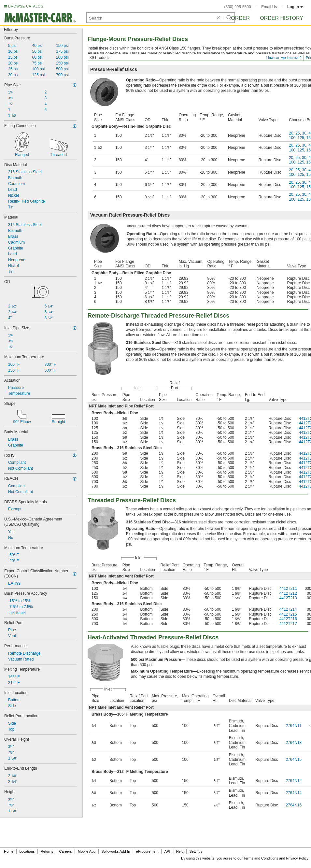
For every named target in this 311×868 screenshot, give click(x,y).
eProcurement (147, 851)
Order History (282, 18)
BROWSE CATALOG (26, 6)
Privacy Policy (297, 858)
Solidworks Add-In (116, 851)
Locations (27, 851)
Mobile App (87, 851)
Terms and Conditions (261, 858)
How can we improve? (284, 58)
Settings (196, 851)
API (167, 851)
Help (180, 851)
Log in (295, 7)
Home (9, 851)
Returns (47, 851)
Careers (65, 851)
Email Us (269, 7)
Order (240, 18)
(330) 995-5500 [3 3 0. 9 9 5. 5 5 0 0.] (238, 7)
